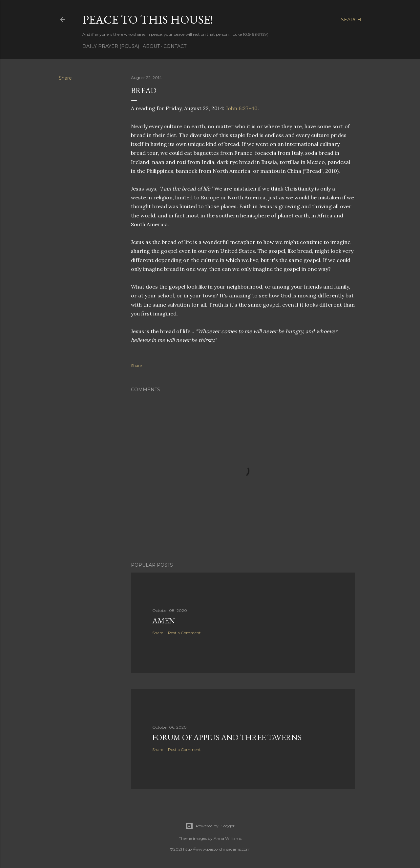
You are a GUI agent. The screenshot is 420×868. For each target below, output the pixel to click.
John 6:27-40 (242, 108)
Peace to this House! (148, 20)
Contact (175, 46)
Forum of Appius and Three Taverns (227, 737)
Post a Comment (184, 633)
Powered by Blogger (210, 826)
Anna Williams (228, 838)
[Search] (351, 20)
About (151, 46)
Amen (164, 621)
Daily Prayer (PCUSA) (111, 46)
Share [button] (65, 78)
